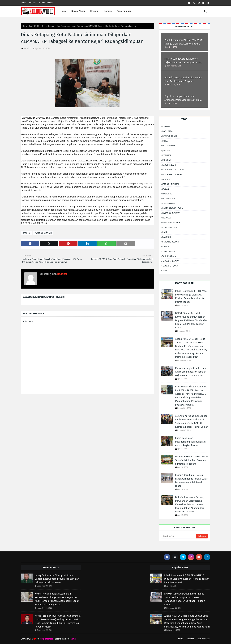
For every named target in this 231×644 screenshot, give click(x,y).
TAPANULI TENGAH (171, 266)
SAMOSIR (167, 237)
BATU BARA (167, 131)
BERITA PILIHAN (170, 136)
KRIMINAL (167, 160)
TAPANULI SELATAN (171, 261)
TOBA (165, 271)
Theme (73, 639)
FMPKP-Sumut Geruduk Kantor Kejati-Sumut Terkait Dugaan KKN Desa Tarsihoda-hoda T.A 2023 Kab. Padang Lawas (183, 61)
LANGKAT (166, 179)
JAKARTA (166, 150)
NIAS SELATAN (169, 199)
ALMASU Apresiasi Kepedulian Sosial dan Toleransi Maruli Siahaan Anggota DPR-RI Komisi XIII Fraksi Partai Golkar (191, 421)
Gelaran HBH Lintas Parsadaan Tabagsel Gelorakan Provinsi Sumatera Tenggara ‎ (191, 460)
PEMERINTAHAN (170, 227)
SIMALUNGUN (169, 251)
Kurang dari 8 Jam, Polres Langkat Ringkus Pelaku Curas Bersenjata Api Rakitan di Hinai (191, 480)
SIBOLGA (166, 247)
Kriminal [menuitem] (95, 11)
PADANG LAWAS (169, 203)
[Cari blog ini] (179, 536)
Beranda (27, 26)
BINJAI (165, 141)
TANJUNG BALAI (169, 256)
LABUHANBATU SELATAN (173, 170)
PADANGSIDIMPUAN (43, 233)
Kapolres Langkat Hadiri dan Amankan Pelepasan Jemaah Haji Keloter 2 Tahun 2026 (182, 98)
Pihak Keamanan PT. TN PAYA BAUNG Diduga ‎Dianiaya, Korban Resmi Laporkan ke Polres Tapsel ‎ (184, 42)
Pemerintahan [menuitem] (124, 11)
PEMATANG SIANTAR (171, 223)
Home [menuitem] (64, 11)
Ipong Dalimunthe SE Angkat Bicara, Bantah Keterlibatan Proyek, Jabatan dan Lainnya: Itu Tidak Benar (57, 579)
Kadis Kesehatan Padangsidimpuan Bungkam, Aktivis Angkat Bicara (191, 442)
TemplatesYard (46, 639)
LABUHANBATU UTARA (172, 174)
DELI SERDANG (169, 146)
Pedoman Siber (46, 3)
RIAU (165, 232)
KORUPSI (36, 26)
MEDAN (166, 189)
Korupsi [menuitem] (108, 11)
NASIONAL (167, 194)
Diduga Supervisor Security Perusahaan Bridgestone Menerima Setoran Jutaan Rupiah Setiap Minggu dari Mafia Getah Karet (190, 504)
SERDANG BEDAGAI (171, 242)
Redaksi (33, 3)
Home (23, 3)
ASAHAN (166, 126)
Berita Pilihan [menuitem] (78, 11)
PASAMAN (167, 218)
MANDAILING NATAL (171, 184)
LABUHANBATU (169, 165)
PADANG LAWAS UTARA (173, 208)
